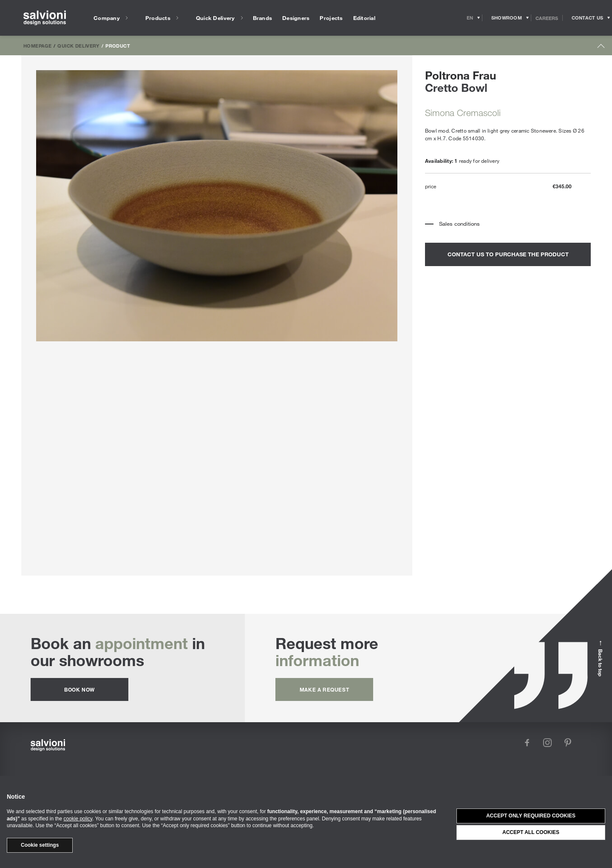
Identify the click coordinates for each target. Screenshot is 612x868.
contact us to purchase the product (508, 254)
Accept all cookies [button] (531, 832)
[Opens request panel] (587, 18)
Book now (79, 689)
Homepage (37, 45)
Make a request (324, 689)
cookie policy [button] (78, 819)
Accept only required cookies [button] (531, 816)
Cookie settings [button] (40, 845)
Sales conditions (459, 224)
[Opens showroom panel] (507, 18)
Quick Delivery (78, 45)
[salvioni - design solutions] (45, 18)
